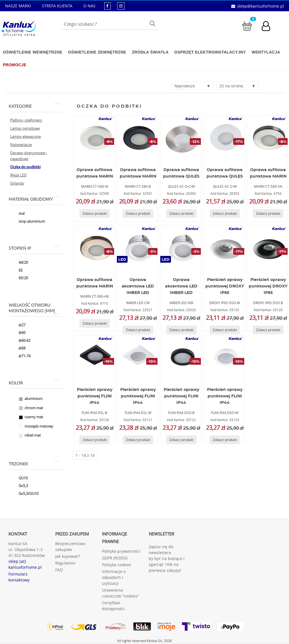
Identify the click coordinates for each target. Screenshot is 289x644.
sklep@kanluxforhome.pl (261, 6)
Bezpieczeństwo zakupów (70, 546)
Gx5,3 (19, 486)
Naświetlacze (21, 145)
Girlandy (17, 183)
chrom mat (27, 408)
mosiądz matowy (32, 426)
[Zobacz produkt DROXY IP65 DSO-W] (225, 330)
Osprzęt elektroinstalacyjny (210, 52)
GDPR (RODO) (115, 558)
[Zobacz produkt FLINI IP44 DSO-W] (225, 440)
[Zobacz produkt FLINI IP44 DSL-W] (138, 440)
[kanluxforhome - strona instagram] (121, 6)
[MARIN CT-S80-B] (138, 138)
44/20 (19, 263)
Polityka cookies (117, 565)
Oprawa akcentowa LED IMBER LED (138, 286)
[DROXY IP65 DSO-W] (225, 248)
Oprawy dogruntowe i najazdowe (28, 156)
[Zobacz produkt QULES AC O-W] (225, 213)
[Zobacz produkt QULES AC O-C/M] (181, 213)
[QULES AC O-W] (225, 138)
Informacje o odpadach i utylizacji (114, 577)
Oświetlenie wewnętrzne (33, 52)
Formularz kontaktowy (19, 577)
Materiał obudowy (34, 199)
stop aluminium (28, 222)
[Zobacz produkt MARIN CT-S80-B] (138, 213)
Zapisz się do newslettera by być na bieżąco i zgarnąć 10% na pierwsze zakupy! (167, 558)
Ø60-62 (20, 341)
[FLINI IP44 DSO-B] (181, 358)
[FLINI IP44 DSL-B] (95, 358)
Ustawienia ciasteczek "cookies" (121, 593)
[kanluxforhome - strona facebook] (107, 6)
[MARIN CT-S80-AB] (95, 248)
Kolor (34, 383)
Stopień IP (34, 248)
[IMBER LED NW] (181, 248)
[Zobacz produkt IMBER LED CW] (138, 330)
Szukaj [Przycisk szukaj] (153, 23)
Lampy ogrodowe (25, 128)
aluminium (26, 399)
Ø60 (18, 333)
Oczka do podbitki (25, 167)
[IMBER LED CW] (138, 248)
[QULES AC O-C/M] (181, 138)
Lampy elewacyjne (25, 136)
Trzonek (34, 464)
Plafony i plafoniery (26, 120)
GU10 (19, 478)
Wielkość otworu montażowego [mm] (34, 308)
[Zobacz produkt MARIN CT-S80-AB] (95, 323)
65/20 (19, 278)
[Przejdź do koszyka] (247, 26)
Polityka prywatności (121, 551)
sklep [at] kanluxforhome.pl (25, 564)
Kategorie (34, 106)
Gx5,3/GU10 (24, 494)
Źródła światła (150, 52)
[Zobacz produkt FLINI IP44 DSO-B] (181, 440)
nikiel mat (25, 436)
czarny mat (27, 417)
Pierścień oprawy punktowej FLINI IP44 (95, 396)
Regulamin (65, 563)
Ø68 (18, 349)
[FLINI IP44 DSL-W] (138, 358)
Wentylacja (266, 52)
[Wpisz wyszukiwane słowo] (109, 24)
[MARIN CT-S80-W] (95, 138)
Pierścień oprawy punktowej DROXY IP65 (225, 286)
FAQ (59, 570)
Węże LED (18, 175)
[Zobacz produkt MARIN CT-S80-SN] (268, 213)
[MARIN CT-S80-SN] (268, 138)
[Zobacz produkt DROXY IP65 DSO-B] (268, 330)
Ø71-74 (20, 356)
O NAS (89, 6)
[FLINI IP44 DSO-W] (225, 358)
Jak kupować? (68, 556)
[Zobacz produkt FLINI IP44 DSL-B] (95, 440)
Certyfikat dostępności (113, 606)
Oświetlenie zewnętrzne (97, 52)
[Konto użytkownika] (269, 27)
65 (16, 271)
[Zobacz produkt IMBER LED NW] (181, 330)
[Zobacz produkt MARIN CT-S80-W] (95, 213)
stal (17, 214)
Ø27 (18, 325)
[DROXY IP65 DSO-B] (268, 248)
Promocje (15, 65)
